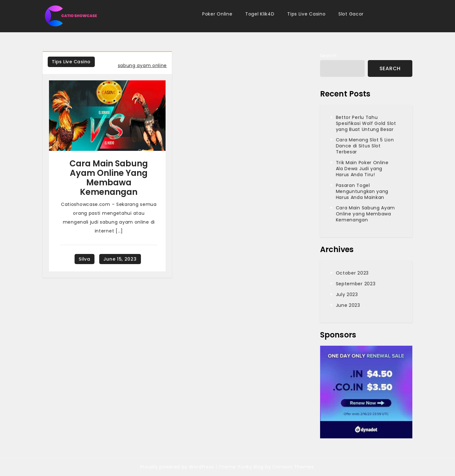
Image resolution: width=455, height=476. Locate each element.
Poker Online (217, 14)
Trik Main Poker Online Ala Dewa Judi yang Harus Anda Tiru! (362, 169)
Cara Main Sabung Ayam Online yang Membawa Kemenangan (109, 178)
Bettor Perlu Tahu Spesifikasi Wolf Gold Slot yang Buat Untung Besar (366, 123)
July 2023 (347, 294)
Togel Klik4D (260, 14)
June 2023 (348, 305)
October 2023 (352, 273)
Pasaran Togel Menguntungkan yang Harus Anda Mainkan (362, 191)
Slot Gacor (351, 14)
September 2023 (356, 284)
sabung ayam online (143, 65)
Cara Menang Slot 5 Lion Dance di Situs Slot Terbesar (365, 146)
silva (85, 259)
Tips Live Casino (306, 14)
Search (328, 56)
